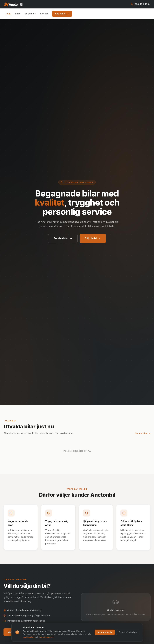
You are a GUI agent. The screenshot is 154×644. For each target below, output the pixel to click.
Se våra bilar (63, 238)
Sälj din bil (30, 14)
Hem (8, 14)
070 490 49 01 (141, 4)
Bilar (18, 14)
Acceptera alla (105, 632)
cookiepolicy (29, 637)
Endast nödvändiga (128, 632)
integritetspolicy (46, 637)
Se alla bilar (143, 433)
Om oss (44, 14)
